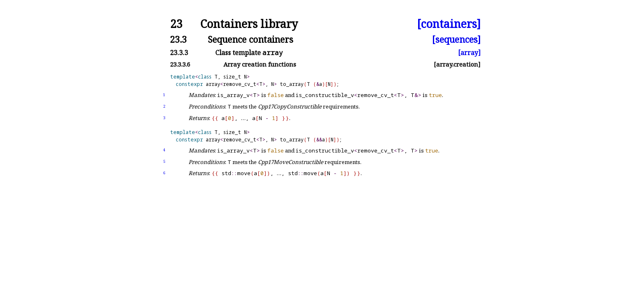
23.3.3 (179, 53)
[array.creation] (457, 64)
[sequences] (456, 39)
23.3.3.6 (180, 64)
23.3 (178, 39)
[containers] (449, 24)
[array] (469, 53)
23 (176, 24)
